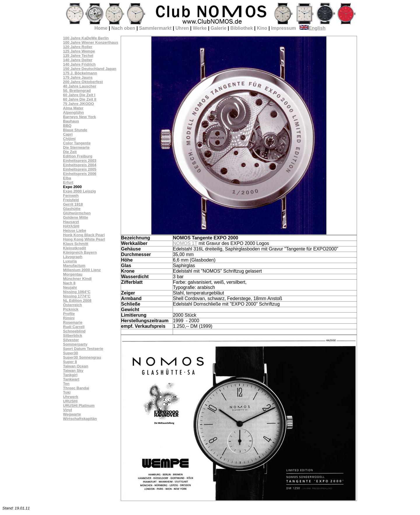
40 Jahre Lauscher (80, 86)
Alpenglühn (73, 112)
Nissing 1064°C (77, 292)
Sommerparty (75, 344)
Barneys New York (79, 117)
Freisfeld (71, 200)
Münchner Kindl (77, 279)
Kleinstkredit (75, 248)
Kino (262, 28)
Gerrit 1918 (73, 204)
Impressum (283, 28)
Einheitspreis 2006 (80, 174)
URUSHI (70, 401)
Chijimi (69, 139)
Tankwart (71, 379)
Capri (68, 134)
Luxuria (70, 261)
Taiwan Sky (73, 371)
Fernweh (71, 196)
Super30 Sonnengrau (82, 357)
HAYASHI (71, 226)
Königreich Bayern (80, 252)
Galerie (218, 28)
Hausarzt (71, 222)
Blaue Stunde (75, 130)
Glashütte (72, 209)
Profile (69, 314)
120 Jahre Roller (78, 47)
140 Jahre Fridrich (79, 64)
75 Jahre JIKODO (78, 104)
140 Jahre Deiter (78, 60)
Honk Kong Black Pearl (84, 235)
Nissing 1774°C (77, 296)
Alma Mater (73, 108)
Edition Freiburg (78, 156)
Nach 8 (69, 283)
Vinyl (68, 410)
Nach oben (123, 28)
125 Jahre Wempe (79, 51)
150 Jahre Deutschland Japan (90, 69)
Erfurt (68, 182)
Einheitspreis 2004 (80, 165)
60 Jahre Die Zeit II (80, 99)
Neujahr (70, 287)
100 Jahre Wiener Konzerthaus (91, 42)
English (313, 28)
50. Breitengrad (77, 91)
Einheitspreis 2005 (80, 169)
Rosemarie (73, 322)
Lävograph (73, 257)
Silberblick (73, 336)
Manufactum (74, 266)
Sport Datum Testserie (83, 349)
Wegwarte (72, 414)
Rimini (69, 318)
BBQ (67, 126)
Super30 (70, 353)
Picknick (71, 309)
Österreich (72, 305)
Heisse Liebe (75, 231)
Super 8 (70, 362)
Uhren (182, 28)
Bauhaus (71, 121)
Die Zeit (70, 152)
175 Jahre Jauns (78, 77)
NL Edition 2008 (77, 301)
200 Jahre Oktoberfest (83, 82)
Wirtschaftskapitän (80, 419)
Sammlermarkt (155, 28)
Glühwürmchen (77, 213)
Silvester (71, 340)
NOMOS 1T (185, 243)
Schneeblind (74, 331)
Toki (67, 392)
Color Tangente (77, 143)
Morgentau (73, 274)
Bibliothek (242, 28)
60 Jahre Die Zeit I (79, 95)
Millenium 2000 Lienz (82, 270)
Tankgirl (70, 375)
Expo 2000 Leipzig (79, 191)
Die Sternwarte (76, 147)
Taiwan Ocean (76, 366)
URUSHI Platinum (79, 405)
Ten (66, 384)
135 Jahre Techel (78, 56)
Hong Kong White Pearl (84, 239)
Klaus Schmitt (76, 244)
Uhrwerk (71, 397)
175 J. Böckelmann (80, 73)
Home (101, 28)
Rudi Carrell (74, 327)
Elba (67, 178)
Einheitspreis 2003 (80, 161)
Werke (200, 28)
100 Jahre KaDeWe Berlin (86, 38)
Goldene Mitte (76, 217)
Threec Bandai (76, 388)
